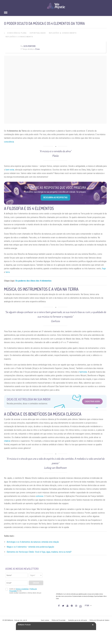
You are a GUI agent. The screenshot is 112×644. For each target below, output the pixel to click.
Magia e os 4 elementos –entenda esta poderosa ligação (30, 547)
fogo (104, 269)
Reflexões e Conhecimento (19, 37)
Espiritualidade (38, 33)
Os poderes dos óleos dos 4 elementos (33, 281)
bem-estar (10, 170)
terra (8, 272)
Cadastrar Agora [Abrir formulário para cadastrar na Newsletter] (92, 401)
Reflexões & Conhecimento (63, 33)
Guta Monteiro (30, 46)
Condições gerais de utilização (78, 620)
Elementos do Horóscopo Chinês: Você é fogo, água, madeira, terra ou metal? (39, 552)
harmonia (83, 372)
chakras (7, 441)
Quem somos (45, 620)
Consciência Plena (17, 33)
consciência (9, 142)
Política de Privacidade (59, 620)
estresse (40, 496)
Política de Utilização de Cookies (99, 620)
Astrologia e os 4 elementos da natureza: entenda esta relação (33, 542)
